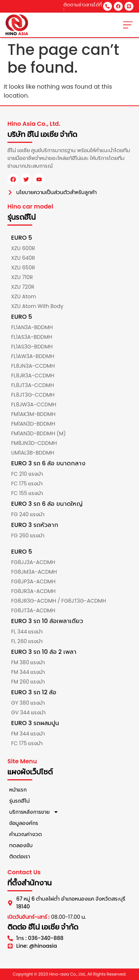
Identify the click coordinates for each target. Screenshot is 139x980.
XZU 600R (23, 248)
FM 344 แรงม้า (28, 672)
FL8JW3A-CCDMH (34, 404)
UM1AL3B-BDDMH (33, 453)
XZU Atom (24, 296)
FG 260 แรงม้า (28, 535)
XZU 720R (23, 287)
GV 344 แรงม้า (28, 712)
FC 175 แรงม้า (27, 484)
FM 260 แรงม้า (28, 682)
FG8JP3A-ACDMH (33, 581)
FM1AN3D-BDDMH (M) (38, 433)
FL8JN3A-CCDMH (33, 366)
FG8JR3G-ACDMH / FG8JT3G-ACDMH (59, 601)
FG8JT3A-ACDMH (33, 610)
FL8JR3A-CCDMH (33, 376)
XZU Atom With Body (37, 306)
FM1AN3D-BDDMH (33, 424)
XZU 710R (22, 277)
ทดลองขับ (21, 845)
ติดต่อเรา (20, 856)
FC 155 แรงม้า (27, 493)
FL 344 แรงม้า (27, 632)
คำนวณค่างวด (26, 834)
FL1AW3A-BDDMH (33, 356)
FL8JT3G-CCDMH (33, 395)
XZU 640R (23, 258)
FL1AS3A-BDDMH (32, 337)
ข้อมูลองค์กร (24, 823)
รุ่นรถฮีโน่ (19, 801)
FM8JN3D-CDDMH (34, 443)
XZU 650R (23, 268)
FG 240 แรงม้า (28, 514)
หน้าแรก (18, 790)
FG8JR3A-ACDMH (33, 591)
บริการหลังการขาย (34, 812)
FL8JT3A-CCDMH (33, 385)
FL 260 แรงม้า (27, 641)
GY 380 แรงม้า (28, 703)
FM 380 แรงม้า (28, 662)
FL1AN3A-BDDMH (32, 327)
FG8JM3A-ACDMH (34, 572)
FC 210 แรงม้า (27, 474)
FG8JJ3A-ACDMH (33, 562)
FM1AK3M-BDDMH (33, 414)
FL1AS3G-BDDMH (32, 347)
